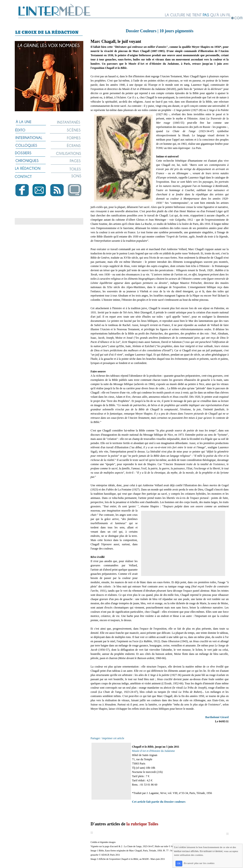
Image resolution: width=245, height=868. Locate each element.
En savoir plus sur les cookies (199, 863)
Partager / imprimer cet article (107, 738)
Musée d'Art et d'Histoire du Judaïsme (153, 751)
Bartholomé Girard (217, 717)
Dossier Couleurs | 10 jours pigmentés (159, 31)
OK (179, 863)
